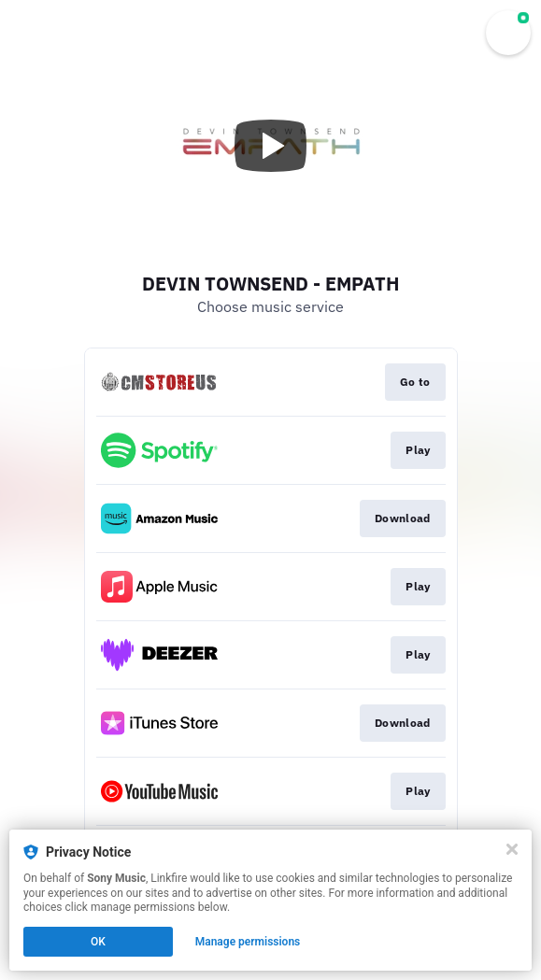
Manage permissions (248, 942)
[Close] (512, 849)
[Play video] (271, 146)
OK (98, 942)
